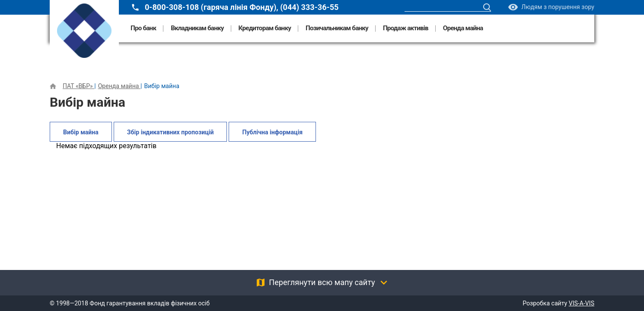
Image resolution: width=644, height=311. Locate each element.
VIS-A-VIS (582, 303)
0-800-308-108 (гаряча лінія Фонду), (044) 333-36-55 (242, 7)
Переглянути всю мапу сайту (322, 282)
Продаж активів (406, 28)
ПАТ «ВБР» (78, 86)
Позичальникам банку (337, 28)
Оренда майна (463, 28)
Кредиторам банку (265, 28)
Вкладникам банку (197, 28)
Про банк (143, 28)
